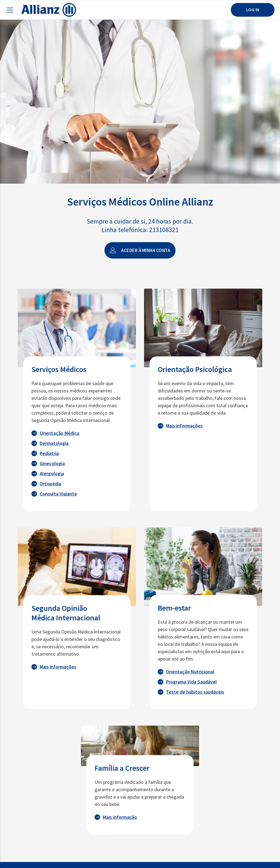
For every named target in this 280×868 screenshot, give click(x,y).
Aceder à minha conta (140, 250)
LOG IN (253, 10)
